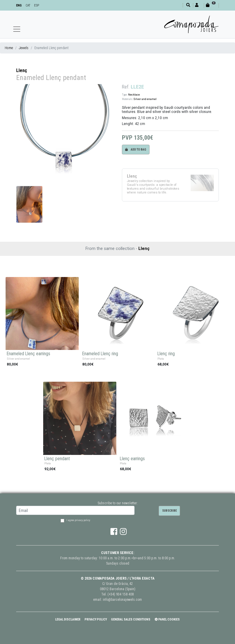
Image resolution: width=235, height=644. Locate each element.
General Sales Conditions (131, 619)
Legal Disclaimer (68, 619)
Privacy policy (96, 619)
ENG (19, 5)
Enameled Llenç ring (100, 354)
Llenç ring (166, 354)
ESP (37, 5)
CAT (28, 5)
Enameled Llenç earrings (28, 354)
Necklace (134, 95)
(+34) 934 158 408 (121, 594)
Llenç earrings (132, 459)
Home (9, 48)
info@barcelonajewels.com (122, 600)
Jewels (24, 48)
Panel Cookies (167, 619)
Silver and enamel (145, 99)
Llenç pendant (57, 459)
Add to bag (136, 150)
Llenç (22, 70)
